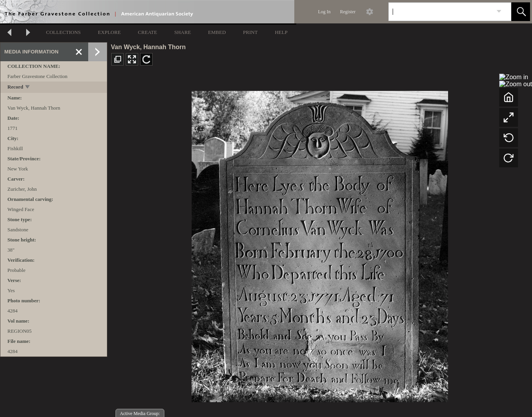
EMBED (217, 32)
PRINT (251, 32)
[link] (499, 12)
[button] (521, 12)
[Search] (441, 12)
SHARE (182, 32)
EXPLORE (109, 32)
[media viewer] (320, 244)
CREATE (147, 32)
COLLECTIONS (63, 32)
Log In (324, 12)
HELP (281, 32)
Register (348, 12)
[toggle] (28, 88)
